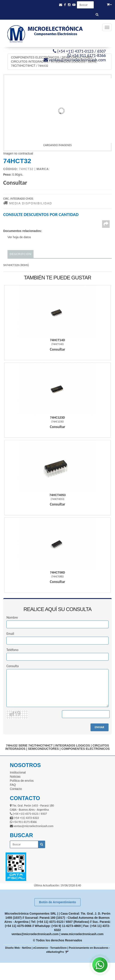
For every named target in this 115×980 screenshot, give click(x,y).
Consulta (13, 666)
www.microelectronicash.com (82, 934)
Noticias (15, 777)
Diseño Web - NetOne (18, 948)
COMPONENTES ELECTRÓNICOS (35, 57)
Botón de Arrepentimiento (57, 902)
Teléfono (12, 650)
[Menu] (107, 27)
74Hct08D (57, 572)
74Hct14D (57, 340)
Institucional (18, 772)
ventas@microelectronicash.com (35, 934)
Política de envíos (22, 781)
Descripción (21, 254)
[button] (61, 5)
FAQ (13, 785)
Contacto (16, 789)
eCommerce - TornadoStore (50, 948)
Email (10, 634)
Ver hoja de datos (19, 237)
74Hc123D (57, 418)
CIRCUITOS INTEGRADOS (30, 61)
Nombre (12, 617)
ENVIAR (100, 727)
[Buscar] (97, 15)
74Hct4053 (58, 495)
